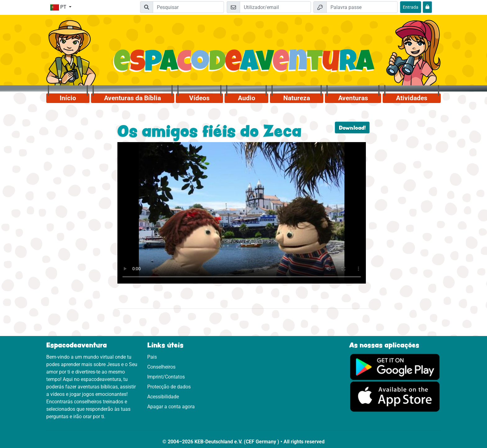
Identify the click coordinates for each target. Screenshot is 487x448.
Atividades (412, 98)
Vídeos (199, 98)
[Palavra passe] (362, 7)
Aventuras (353, 98)
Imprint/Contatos (166, 377)
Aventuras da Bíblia (132, 98)
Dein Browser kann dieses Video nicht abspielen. (242, 213)
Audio (247, 98)
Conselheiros (161, 367)
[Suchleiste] (188, 7)
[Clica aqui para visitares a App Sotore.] (395, 396)
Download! (352, 128)
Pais (152, 357)
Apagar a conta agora (171, 407)
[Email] (275, 7)
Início (68, 98)
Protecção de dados (169, 387)
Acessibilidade (163, 397)
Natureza (297, 98)
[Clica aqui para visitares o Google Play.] (395, 367)
